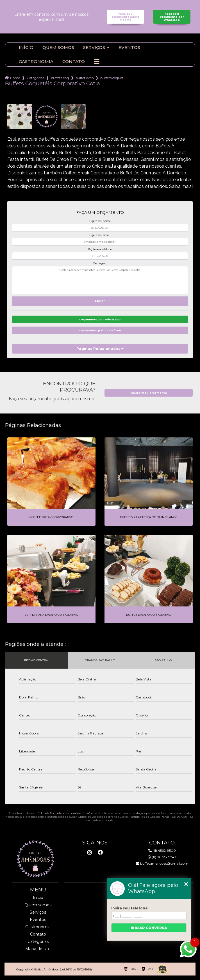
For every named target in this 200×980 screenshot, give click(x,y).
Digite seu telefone (100, 249)
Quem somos (58, 48)
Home (15, 78)
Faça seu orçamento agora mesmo (126, 17)
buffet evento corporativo (85, 78)
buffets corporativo (60, 78)
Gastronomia (36, 62)
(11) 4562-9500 (162, 850)
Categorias (35, 78)
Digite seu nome (100, 221)
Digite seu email (100, 235)
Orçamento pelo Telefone (100, 330)
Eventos (129, 48)
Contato (74, 62)
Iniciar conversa (149, 928)
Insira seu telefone (129, 908)
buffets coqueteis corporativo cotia (112, 78)
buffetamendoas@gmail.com (162, 863)
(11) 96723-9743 (162, 857)
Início (26, 48)
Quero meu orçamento (149, 393)
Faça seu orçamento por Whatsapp (172, 17)
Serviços (94, 48)
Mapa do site (38, 949)
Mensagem (100, 263)
